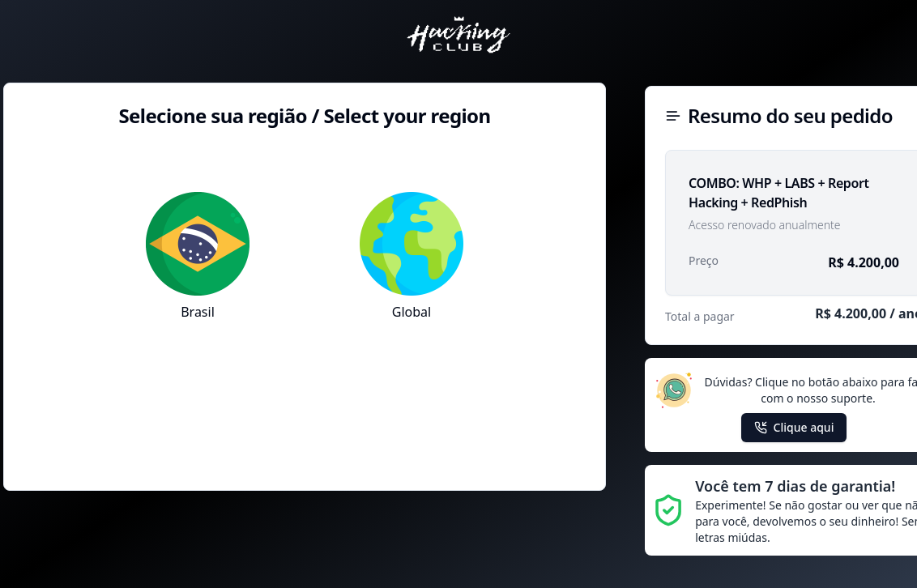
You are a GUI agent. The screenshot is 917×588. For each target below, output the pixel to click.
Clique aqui (794, 427)
